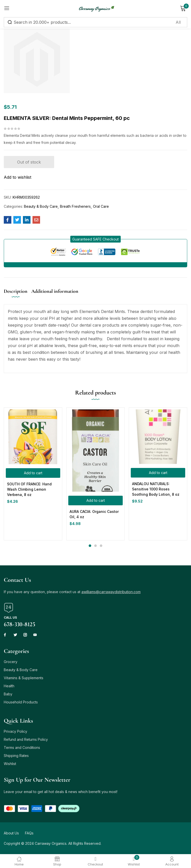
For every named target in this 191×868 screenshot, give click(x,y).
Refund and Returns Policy (26, 739)
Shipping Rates (16, 756)
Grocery (11, 662)
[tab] (18, 295)
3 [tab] (101, 546)
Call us (10, 617)
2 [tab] (95, 546)
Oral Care (101, 206)
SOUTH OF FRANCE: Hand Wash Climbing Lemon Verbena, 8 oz (29, 489)
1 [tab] (90, 546)
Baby (8, 694)
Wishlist (10, 764)
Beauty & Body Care (41, 206)
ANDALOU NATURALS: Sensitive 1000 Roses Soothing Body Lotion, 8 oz (156, 489)
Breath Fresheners (75, 206)
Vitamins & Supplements (24, 678)
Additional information (55, 291)
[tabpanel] (33, 474)
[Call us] (9, 608)
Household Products (21, 702)
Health (9, 686)
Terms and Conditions (22, 747)
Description (16, 291)
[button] (95, 239)
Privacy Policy (15, 731)
